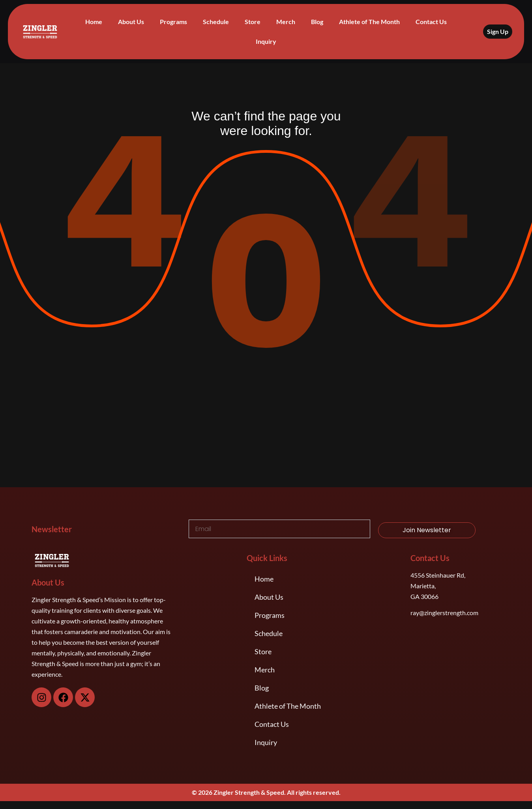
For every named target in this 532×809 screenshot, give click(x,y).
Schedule (216, 22)
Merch (286, 22)
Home (94, 22)
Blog (317, 22)
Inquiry (266, 41)
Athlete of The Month (369, 22)
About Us (131, 22)
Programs (173, 22)
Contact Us (431, 22)
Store (253, 22)
